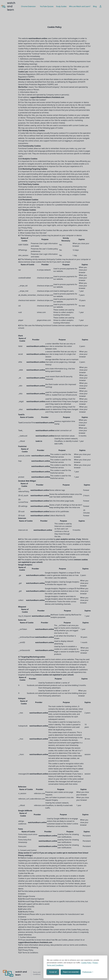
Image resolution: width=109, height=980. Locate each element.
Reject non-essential (71, 972)
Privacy (95, 963)
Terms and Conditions (55, 965)
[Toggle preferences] (88, 972)
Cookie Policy (86, 963)
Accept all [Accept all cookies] (53, 972)
